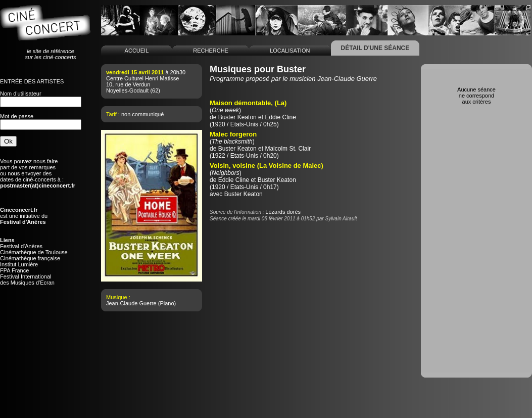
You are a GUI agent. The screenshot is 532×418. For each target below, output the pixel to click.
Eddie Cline (280, 117)
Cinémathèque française (30, 258)
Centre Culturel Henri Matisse (142, 78)
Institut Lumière (19, 264)
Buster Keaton (237, 117)
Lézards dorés (283, 212)
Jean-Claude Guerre (131, 303)
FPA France (14, 270)
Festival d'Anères (21, 246)
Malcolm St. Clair (288, 149)
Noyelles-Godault (127, 90)
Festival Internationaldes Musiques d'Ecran (27, 280)
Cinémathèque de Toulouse (34, 252)
